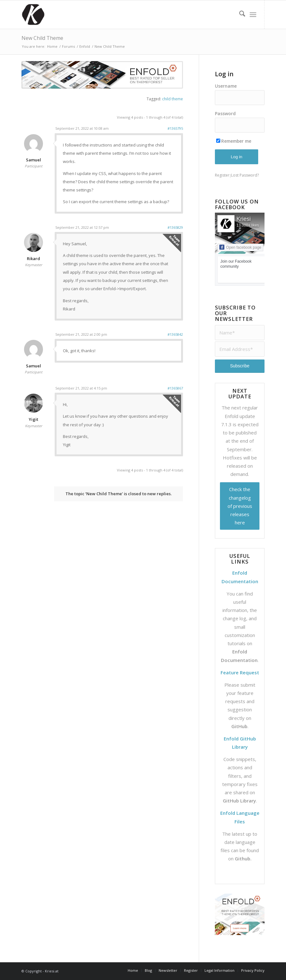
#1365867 (175, 388)
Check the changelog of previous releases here (240, 506)
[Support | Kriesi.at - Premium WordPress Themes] (33, 15)
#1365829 (175, 227)
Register (222, 175)
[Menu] (253, 15)
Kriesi (243, 219)
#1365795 (175, 128)
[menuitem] (239, 15)
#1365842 (175, 334)
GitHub (239, 726)
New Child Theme (42, 38)
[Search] (239, 15)
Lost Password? (245, 175)
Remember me (234, 141)
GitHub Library (239, 801)
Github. (243, 858)
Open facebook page (240, 247)
